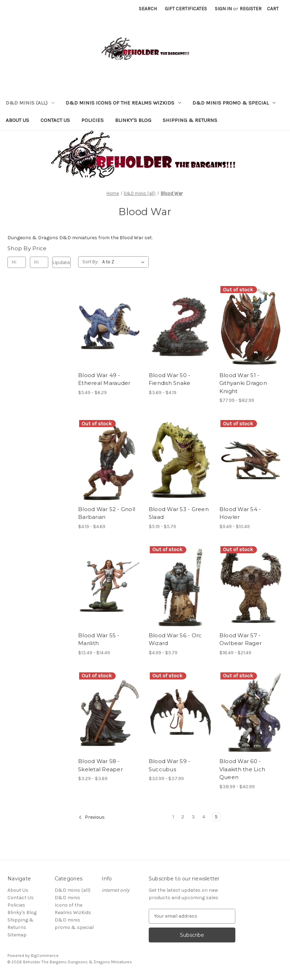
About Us (17, 120)
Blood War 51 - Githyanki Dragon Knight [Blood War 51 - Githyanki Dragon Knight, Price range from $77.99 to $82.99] (243, 383)
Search (148, 9)
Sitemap (17, 935)
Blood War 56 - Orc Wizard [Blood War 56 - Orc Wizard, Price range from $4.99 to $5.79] (175, 639)
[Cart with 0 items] (273, 9)
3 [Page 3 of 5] (193, 817)
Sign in (223, 9)
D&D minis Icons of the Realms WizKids (123, 103)
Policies (92, 120)
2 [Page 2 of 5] (183, 817)
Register (251, 9)
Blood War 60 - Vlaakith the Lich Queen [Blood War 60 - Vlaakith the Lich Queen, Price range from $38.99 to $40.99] (242, 769)
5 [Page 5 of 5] (216, 817)
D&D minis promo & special (234, 103)
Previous (92, 817)
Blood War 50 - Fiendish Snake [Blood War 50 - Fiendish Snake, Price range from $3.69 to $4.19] (170, 379)
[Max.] (39, 262)
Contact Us (55, 120)
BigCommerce (45, 956)
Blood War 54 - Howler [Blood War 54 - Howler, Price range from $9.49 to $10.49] (240, 513)
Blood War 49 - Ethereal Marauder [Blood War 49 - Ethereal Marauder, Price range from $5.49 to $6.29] (104, 379)
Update (61, 262)
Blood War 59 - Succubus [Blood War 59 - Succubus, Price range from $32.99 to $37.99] (170, 765)
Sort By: (90, 262)
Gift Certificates (186, 9)
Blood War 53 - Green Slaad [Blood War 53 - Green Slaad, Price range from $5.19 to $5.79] (179, 513)
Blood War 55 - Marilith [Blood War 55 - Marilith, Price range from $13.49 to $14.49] (99, 639)
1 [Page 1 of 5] (173, 817)
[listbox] (125, 262)
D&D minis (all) (30, 103)
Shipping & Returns (190, 120)
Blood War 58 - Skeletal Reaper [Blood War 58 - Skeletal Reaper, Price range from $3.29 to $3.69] (100, 765)
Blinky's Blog (133, 120)
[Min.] (17, 262)
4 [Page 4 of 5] (204, 817)
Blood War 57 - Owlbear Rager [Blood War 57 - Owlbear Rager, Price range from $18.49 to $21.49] (240, 639)
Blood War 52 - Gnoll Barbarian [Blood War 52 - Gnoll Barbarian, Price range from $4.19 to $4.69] (107, 513)
